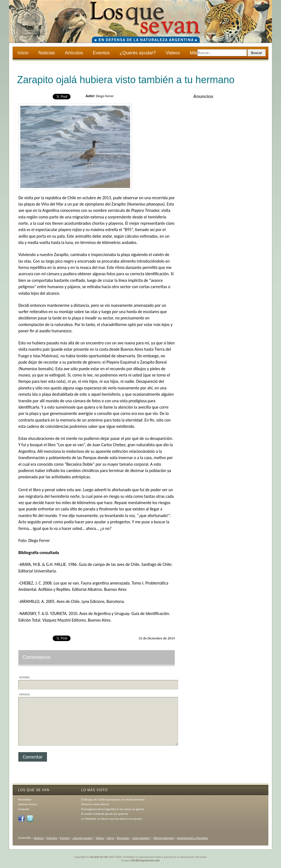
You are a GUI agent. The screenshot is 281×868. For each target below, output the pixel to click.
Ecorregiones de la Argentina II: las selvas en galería (113, 809)
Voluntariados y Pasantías (192, 838)
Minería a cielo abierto (95, 804)
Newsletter (25, 800)
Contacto (24, 809)
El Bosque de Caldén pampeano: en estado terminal (113, 800)
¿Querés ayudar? (138, 53)
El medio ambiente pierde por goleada (105, 814)
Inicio (23, 53)
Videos (173, 53)
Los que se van (99, 857)
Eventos (101, 53)
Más (195, 54)
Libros (110, 838)
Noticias (47, 53)
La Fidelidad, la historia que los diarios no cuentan (112, 819)
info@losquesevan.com (145, 860)
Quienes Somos (28, 804)
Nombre (24, 677)
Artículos (74, 53)
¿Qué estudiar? (141, 838)
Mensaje (24, 694)
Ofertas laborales (164, 838)
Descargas (123, 838)
